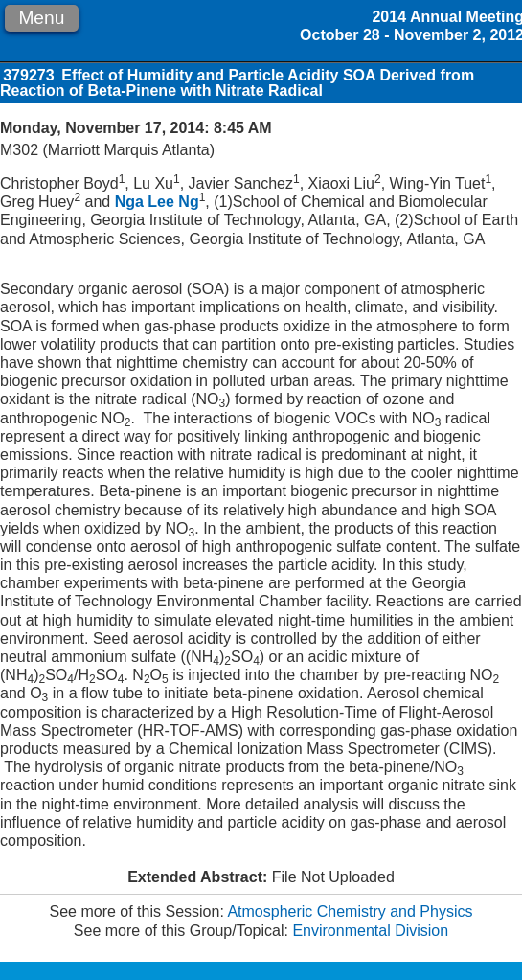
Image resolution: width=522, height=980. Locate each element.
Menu (41, 18)
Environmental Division (370, 931)
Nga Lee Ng (157, 202)
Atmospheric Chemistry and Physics (350, 912)
